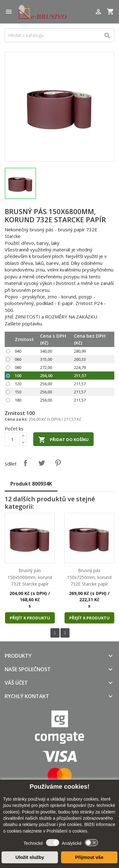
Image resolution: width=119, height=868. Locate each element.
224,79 (80, 367)
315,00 (46, 359)
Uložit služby (30, 857)
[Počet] (12, 439)
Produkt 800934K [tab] (31, 484)
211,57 (80, 376)
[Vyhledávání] (59, 35)
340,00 (46, 351)
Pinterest (58, 463)
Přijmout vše (89, 857)
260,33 (80, 359)
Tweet (42, 463)
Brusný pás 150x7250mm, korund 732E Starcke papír (89, 577)
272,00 (46, 367)
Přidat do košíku (63, 440)
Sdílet (25, 463)
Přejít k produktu (30, 618)
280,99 (80, 351)
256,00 (46, 376)
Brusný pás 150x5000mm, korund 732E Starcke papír (30, 577)
